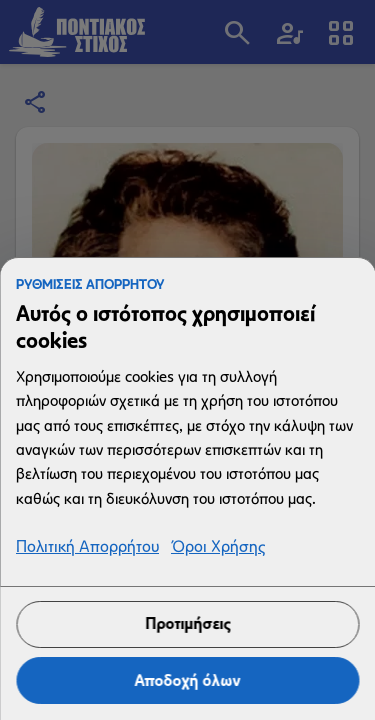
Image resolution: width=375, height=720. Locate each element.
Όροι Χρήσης (218, 547)
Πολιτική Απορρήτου (87, 547)
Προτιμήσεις (187, 623)
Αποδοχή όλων (188, 680)
